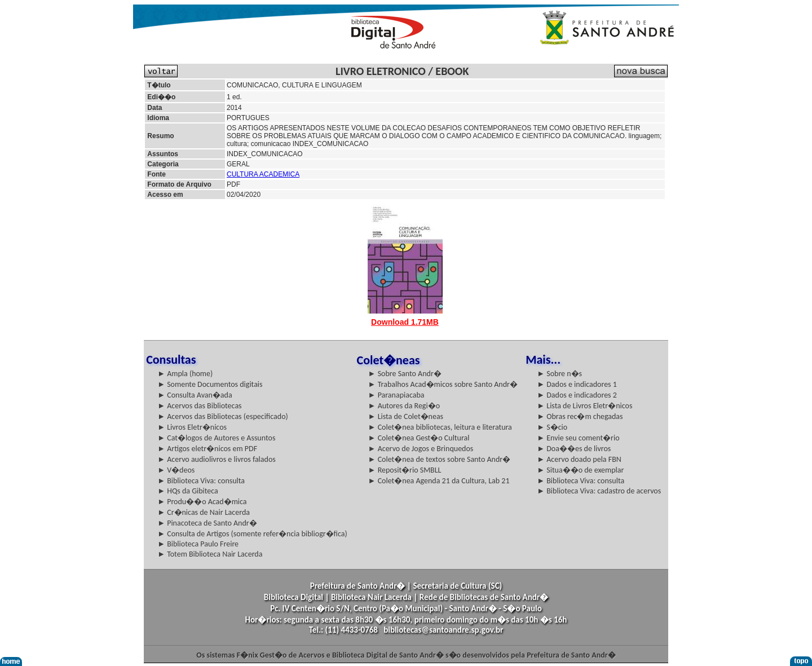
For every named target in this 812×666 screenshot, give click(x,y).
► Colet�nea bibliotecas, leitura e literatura (440, 427)
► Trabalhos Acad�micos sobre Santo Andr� (443, 384)
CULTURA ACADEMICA (263, 174)
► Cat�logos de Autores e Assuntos (216, 438)
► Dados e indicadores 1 (577, 384)
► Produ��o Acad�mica (202, 502)
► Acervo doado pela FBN (579, 459)
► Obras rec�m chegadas (580, 416)
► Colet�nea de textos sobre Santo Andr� (440, 459)
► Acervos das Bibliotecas (199, 406)
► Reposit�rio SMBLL (405, 470)
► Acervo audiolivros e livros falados (217, 459)
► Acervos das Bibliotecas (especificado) (223, 416)
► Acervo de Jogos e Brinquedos (421, 449)
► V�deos (176, 470)
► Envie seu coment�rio (578, 438)
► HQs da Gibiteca (188, 491)
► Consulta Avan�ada (195, 395)
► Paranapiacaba (396, 395)
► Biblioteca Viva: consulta (201, 481)
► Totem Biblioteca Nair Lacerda (210, 554)
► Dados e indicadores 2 (577, 395)
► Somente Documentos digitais (210, 384)
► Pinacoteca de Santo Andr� (207, 523)
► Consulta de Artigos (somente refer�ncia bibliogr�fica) (252, 534)
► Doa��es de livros (574, 449)
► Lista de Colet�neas (406, 416)
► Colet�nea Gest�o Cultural (419, 438)
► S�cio (552, 427)
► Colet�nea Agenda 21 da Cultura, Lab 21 (439, 481)
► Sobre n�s (559, 374)
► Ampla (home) (185, 374)
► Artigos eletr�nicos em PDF (207, 449)
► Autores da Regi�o (404, 406)
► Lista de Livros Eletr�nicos (584, 406)
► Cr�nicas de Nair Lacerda (204, 512)
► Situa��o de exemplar (580, 470)
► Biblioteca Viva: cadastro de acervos (599, 491)
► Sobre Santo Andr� (405, 374)
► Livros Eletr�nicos (192, 427)
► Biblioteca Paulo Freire (198, 544)
